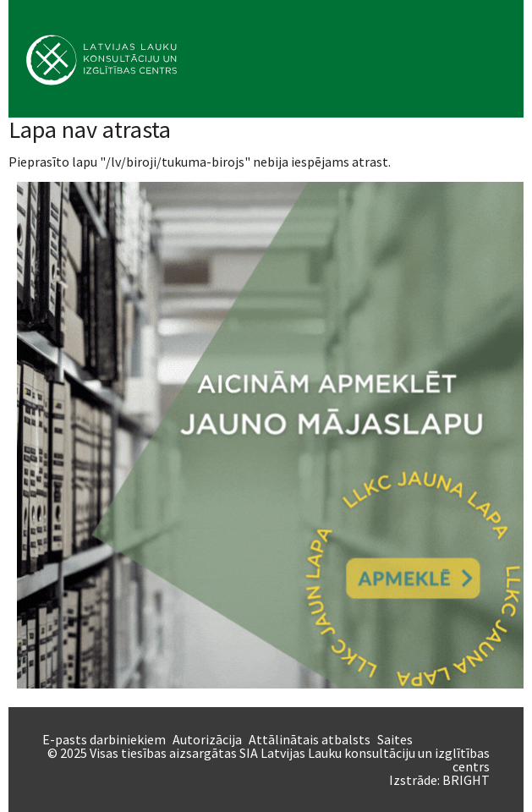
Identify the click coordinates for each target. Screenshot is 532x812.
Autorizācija (207, 739)
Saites (395, 739)
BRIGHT (466, 780)
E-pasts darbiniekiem (104, 739)
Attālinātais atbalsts (310, 739)
